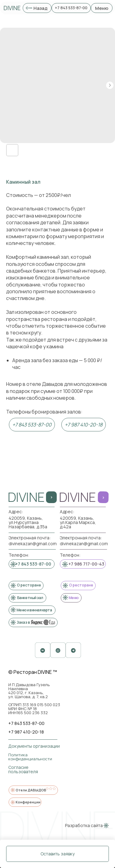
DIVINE (12, 8)
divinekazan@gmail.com (84, 544)
